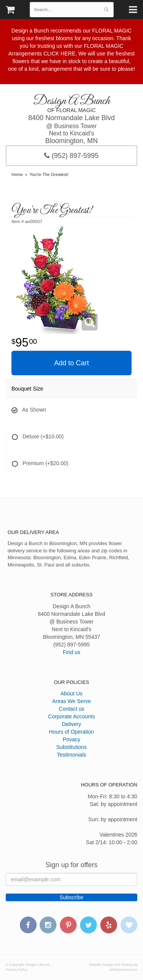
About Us (72, 693)
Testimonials (71, 755)
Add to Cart (71, 363)
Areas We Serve (72, 701)
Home (17, 174)
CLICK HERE (59, 54)
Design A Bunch (71, 101)
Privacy (72, 739)
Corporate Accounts (71, 716)
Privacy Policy (17, 970)
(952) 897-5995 (71, 156)
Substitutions (71, 747)
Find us (72, 652)
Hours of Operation (71, 732)
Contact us (71, 709)
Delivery (71, 724)
